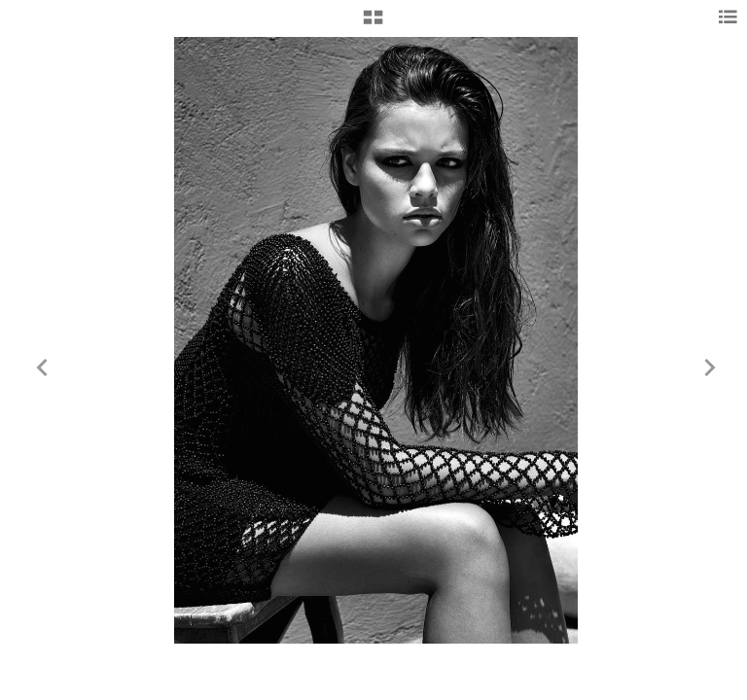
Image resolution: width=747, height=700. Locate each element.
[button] (373, 24)
